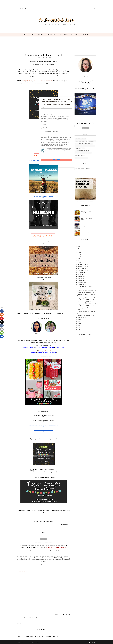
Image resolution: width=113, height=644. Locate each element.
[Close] (74, 97)
